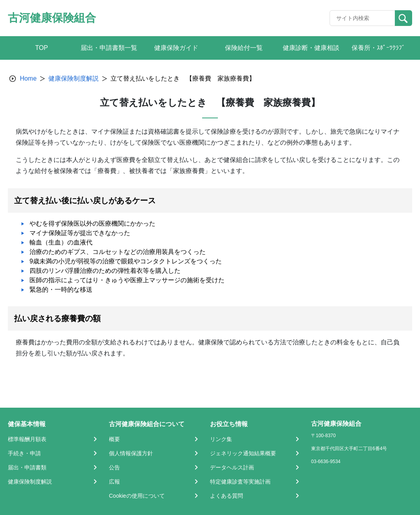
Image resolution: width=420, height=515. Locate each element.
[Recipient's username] (362, 18)
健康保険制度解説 (74, 78)
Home (28, 78)
